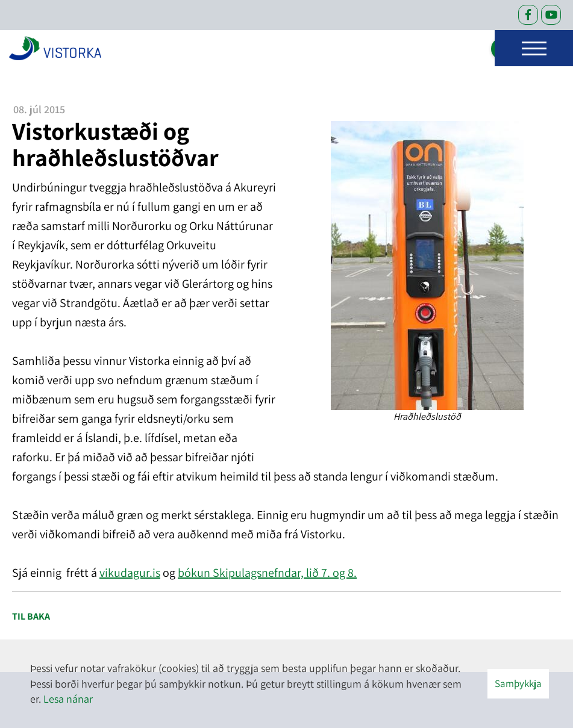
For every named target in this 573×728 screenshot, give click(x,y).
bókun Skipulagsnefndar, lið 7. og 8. (267, 573)
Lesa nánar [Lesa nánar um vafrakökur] (68, 699)
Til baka (31, 616)
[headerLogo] (55, 48)
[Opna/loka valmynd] (534, 48)
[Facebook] (528, 15)
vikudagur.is (130, 573)
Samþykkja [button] (518, 683)
